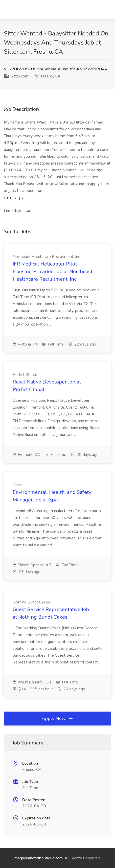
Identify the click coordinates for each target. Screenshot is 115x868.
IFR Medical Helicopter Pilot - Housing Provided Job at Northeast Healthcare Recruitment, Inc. (53, 271)
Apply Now (58, 718)
